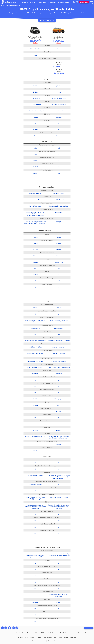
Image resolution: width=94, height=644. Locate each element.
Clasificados (42, 2)
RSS (85, 633)
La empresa (11, 633)
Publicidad (63, 633)
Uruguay (66, 637)
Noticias (33, 2)
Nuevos (59, 65)
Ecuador (39, 637)
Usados (59, 71)
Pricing (56, 633)
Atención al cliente (20, 633)
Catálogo (26, 2)
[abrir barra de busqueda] (74, 2)
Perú (60, 637)
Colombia (33, 637)
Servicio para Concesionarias (75, 633)
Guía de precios (53, 2)
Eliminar (35, 43)
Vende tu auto (84, 2)
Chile (27, 637)
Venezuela (73, 637)
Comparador (65, 2)
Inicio (3, 6)
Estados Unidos (48, 637)
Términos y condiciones (33, 633)
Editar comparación (47, 20)
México (55, 637)
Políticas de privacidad (47, 633)
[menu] (92, 2)
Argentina (21, 637)
